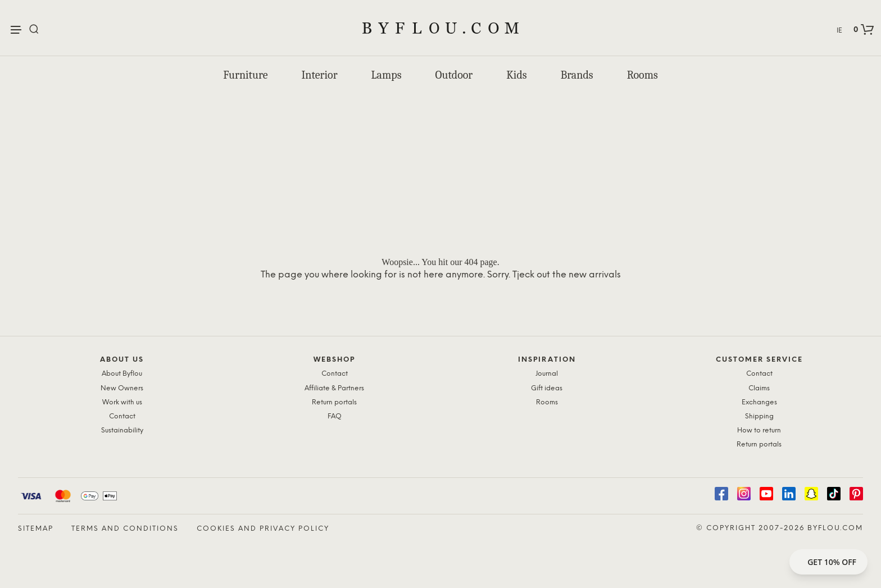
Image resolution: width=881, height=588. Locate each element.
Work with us (122, 402)
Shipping (759, 416)
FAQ (335, 416)
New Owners (122, 388)
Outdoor (454, 75)
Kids (516, 75)
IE (839, 31)
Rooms (642, 75)
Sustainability (122, 430)
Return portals (334, 402)
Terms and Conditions (125, 529)
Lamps (387, 75)
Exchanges (759, 402)
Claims (759, 388)
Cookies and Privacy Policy (263, 529)
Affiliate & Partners (334, 388)
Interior (319, 75)
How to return (759, 430)
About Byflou (122, 374)
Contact (122, 416)
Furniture (245, 75)
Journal (547, 374)
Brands (577, 75)
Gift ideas (547, 388)
